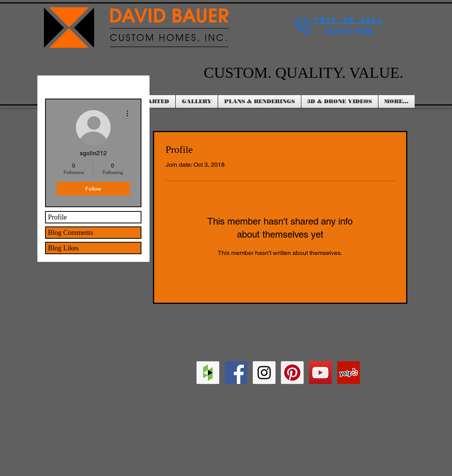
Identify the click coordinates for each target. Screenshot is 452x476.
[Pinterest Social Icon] (292, 373)
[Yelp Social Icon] (349, 373)
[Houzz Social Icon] (208, 373)
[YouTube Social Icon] (320, 373)
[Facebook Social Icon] (236, 373)
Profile (58, 217)
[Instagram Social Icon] (264, 373)
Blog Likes (64, 248)
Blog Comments (71, 233)
